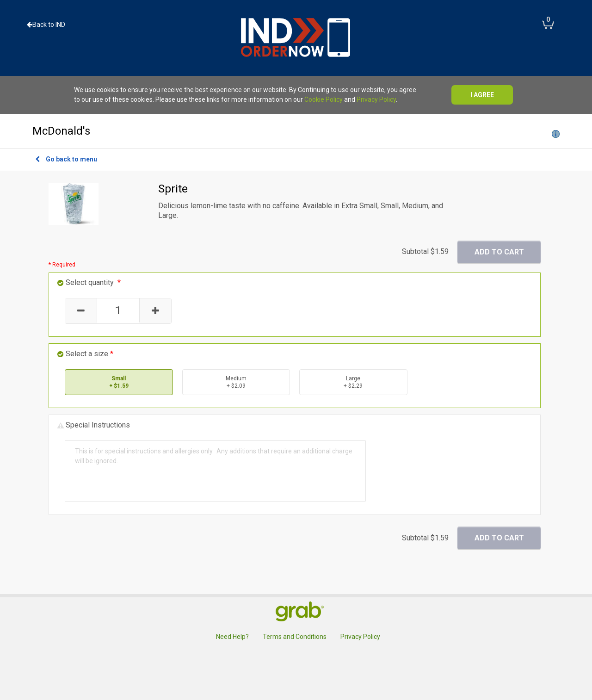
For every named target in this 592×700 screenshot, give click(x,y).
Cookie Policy (324, 99)
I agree (482, 95)
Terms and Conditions (295, 637)
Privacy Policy (376, 99)
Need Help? (232, 637)
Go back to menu (66, 159)
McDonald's (296, 131)
